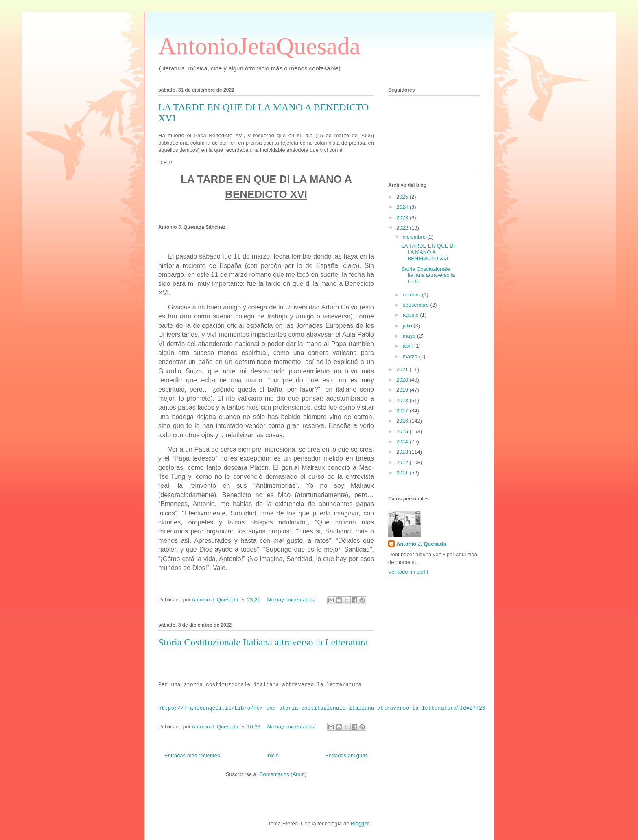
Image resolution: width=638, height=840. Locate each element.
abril (409, 346)
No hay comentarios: (292, 600)
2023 (403, 218)
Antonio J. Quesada (421, 544)
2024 (403, 207)
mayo (410, 336)
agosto (412, 315)
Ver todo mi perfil (408, 572)
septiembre (417, 305)
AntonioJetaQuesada (259, 46)
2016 (403, 421)
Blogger (360, 824)
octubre (412, 295)
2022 (403, 228)
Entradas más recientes (192, 756)
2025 (403, 197)
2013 (403, 452)
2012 (403, 462)
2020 (403, 380)
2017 (403, 411)
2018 (403, 400)
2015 (403, 431)
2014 (403, 442)
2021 (403, 370)
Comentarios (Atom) (283, 774)
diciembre (415, 237)
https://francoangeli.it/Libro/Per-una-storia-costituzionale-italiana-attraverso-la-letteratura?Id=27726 (322, 708)
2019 (403, 390)
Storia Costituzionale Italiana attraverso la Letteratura (263, 642)
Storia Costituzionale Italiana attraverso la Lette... (428, 275)
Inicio (273, 756)
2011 (403, 473)
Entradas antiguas (346, 756)
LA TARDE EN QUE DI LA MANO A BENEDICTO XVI (428, 252)
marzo (411, 356)
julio (408, 326)
